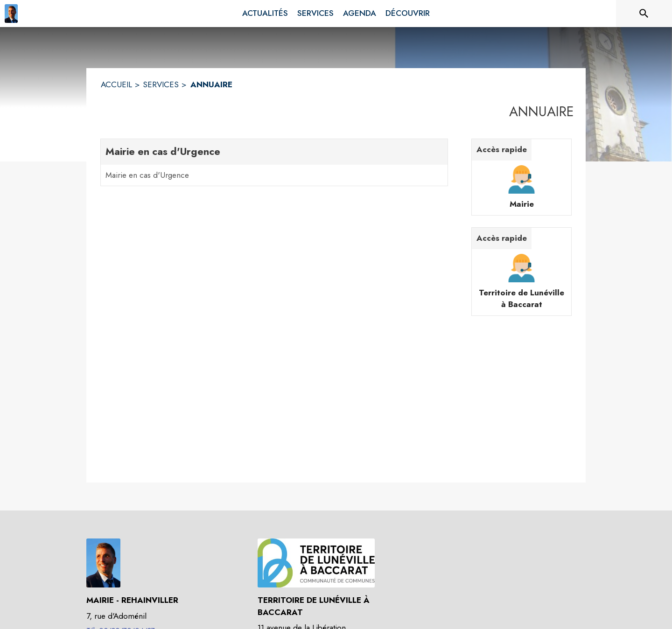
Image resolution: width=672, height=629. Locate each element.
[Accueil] (11, 14)
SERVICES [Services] (161, 84)
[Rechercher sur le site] (644, 14)
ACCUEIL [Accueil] (116, 84)
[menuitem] (265, 14)
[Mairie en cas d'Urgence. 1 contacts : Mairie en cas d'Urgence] (274, 162)
